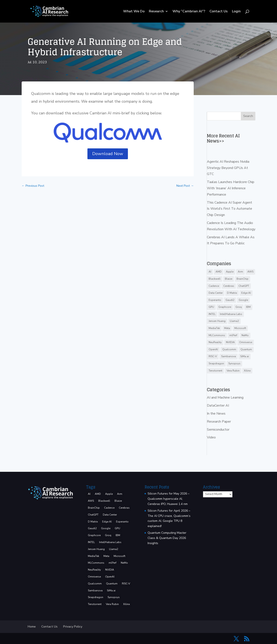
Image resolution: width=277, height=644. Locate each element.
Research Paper (219, 422)
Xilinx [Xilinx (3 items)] (247, 371)
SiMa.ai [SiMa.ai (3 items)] (245, 356)
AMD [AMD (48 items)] (219, 272)
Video (211, 437)
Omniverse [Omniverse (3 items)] (246, 342)
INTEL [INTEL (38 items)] (212, 314)
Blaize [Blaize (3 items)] (229, 279)
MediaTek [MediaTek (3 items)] (214, 328)
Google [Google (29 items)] (243, 300)
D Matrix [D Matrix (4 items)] (232, 293)
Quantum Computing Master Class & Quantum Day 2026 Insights (167, 538)
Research (156, 12)
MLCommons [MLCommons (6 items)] (217, 335)
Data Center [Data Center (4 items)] (216, 293)
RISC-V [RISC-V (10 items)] (213, 356)
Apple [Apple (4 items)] (230, 272)
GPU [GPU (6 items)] (211, 307)
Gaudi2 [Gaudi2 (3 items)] (230, 300)
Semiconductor (218, 430)
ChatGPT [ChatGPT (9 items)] (244, 286)
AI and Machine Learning (225, 397)
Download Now (108, 154)
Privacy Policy (73, 627)
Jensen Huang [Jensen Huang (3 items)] (217, 321)
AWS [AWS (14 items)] (250, 272)
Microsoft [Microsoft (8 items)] (240, 328)
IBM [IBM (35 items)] (248, 307)
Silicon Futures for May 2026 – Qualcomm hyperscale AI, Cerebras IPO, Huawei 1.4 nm (168, 499)
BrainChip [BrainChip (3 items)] (242, 279)
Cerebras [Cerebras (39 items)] (229, 286)
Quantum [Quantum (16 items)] (246, 349)
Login (236, 12)
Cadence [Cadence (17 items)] (214, 286)
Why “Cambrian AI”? (189, 12)
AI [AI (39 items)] (210, 272)
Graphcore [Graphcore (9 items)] (225, 307)
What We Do (134, 12)
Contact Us (219, 12)
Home (32, 627)
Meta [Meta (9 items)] (227, 328)
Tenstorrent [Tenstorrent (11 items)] (215, 371)
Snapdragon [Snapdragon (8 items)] (216, 363)
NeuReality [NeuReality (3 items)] (215, 342)
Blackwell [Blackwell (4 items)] (215, 279)
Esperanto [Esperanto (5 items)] (215, 300)
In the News (216, 414)
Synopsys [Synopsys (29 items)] (234, 363)
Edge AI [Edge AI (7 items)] (246, 293)
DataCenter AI (218, 406)
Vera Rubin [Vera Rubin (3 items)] (233, 371)
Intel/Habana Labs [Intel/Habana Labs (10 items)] (231, 314)
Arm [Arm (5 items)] (240, 272)
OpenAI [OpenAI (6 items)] (213, 349)
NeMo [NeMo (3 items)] (245, 335)
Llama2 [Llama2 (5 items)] (234, 321)
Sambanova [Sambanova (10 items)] (229, 356)
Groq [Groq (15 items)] (239, 307)
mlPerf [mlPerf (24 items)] (233, 335)
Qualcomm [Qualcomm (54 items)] (229, 349)
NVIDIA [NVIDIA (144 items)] (230, 342)
